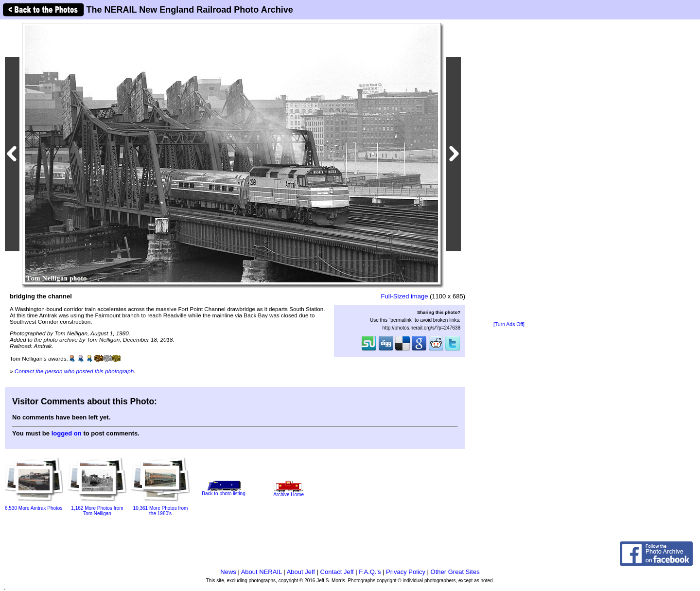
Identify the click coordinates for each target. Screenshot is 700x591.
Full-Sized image (405, 296)
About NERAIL (262, 572)
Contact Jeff (337, 572)
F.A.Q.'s (370, 572)
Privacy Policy (406, 572)
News (228, 572)
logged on (67, 433)
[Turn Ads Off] (509, 324)
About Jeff (301, 572)
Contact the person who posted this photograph (74, 371)
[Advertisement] (509, 171)
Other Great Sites (455, 572)
